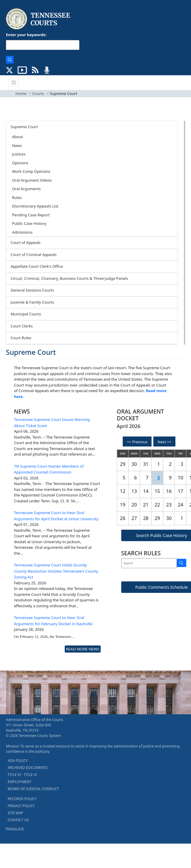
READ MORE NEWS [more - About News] (83, 649)
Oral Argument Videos (32, 180)
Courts (38, 93)
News (17, 145)
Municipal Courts (26, 314)
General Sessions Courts (32, 290)
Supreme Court (24, 127)
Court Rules (21, 338)
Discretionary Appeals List (35, 206)
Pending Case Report (31, 215)
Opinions (20, 163)
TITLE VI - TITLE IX (22, 775)
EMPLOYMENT (19, 782)
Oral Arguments (26, 189)
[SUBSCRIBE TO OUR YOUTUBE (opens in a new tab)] (22, 70)
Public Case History (29, 223)
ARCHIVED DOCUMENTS (28, 768)
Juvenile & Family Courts (32, 302)
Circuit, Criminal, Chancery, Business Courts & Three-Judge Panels (69, 278)
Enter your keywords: (26, 35)
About (18, 137)
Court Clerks (22, 326)
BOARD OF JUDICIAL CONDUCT (33, 789)
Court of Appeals (26, 242)
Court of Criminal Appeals (34, 255)
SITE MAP (15, 813)
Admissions (22, 232)
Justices (19, 154)
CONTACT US (18, 820)
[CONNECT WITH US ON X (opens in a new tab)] (10, 70)
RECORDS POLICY (22, 799)
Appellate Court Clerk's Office (37, 266)
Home (21, 93)
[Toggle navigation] (14, 83)
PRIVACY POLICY (21, 806)
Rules (17, 198)
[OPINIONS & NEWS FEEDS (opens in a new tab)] (35, 70)
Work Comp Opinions (31, 171)
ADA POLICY (18, 761)
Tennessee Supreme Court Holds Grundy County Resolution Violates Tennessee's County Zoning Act (56, 571)
